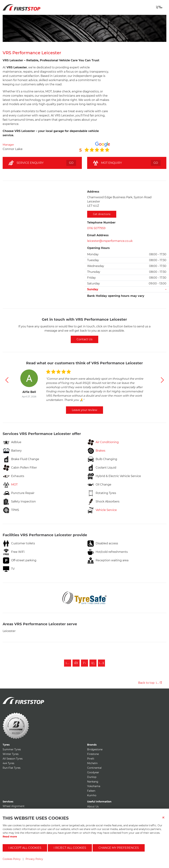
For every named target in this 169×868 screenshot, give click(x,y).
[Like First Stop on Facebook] (76, 663)
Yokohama (94, 786)
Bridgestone (95, 749)
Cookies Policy (12, 859)
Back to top (150, 683)
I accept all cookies (25, 848)
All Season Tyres (13, 759)
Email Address (98, 235)
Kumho (92, 795)
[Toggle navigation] (159, 7)
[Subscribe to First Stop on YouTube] (101, 663)
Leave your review (84, 410)
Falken (91, 791)
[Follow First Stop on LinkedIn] (93, 663)
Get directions (102, 214)
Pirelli (91, 759)
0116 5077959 (96, 228)
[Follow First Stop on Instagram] (68, 663)
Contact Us (84, 339)
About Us (93, 807)
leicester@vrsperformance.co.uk (110, 241)
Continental (94, 768)
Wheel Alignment (14, 806)
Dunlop (92, 777)
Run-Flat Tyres (12, 768)
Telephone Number (101, 223)
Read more (10, 837)
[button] (7, 380)
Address (93, 192)
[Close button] (164, 820)
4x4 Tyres (8, 763)
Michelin (92, 763)
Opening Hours (98, 248)
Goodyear (93, 772)
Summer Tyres (12, 749)
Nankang (93, 782)
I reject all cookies (70, 848)
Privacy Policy (34, 859)
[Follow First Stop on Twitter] (84, 663)
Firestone (93, 754)
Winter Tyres (11, 754)
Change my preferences (119, 848)
